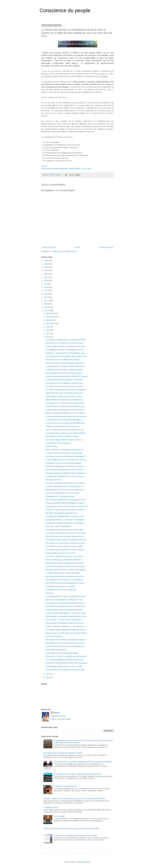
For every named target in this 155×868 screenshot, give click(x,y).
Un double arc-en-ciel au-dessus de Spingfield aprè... (66, 423)
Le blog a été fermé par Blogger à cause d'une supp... (66, 613)
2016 (46, 294)
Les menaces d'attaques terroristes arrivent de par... (65, 660)
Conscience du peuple (65, 10)
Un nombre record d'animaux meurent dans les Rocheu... (67, 663)
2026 (46, 261)
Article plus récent (49, 247)
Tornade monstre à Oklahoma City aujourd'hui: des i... (66, 406)
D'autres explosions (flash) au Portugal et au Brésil (65, 503)
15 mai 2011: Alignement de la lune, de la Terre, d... (65, 556)
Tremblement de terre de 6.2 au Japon (60, 586)
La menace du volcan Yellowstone (58, 443)
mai (48, 337)
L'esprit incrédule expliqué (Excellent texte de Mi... (65, 610)
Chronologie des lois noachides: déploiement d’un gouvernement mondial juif (83, 762)
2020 (46, 281)
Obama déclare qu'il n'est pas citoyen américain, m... (66, 490)
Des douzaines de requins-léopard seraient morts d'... (66, 603)
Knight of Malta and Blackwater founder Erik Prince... (66, 410)
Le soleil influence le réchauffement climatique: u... (65, 420)
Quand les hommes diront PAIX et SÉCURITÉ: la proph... (67, 376)
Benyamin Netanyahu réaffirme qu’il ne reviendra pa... (66, 413)
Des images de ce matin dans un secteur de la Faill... (66, 543)
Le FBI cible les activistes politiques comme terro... (65, 380)
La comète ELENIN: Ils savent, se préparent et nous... (66, 596)
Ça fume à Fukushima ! (54, 636)
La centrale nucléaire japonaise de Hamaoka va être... (66, 630)
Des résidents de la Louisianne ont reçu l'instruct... (65, 580)
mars (48, 677)
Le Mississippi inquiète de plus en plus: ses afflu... (64, 666)
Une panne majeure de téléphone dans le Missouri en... (67, 473)
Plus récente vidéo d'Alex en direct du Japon (62, 493)
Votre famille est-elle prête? (56, 650)
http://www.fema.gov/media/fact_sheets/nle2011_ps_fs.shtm (66, 168)
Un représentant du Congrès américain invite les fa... (66, 366)
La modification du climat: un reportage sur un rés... (65, 350)
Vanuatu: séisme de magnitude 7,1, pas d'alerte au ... (66, 626)
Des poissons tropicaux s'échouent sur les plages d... (66, 523)
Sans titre (49, 593)
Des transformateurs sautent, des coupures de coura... (66, 540)
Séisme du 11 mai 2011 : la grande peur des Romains (66, 656)
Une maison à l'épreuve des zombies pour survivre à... (66, 483)
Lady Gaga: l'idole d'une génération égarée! (62, 653)
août (48, 327)
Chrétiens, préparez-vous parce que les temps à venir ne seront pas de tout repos (74, 799)
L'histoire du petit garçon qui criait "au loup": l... (63, 426)
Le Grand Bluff (59, 816)
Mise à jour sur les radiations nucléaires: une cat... (65, 600)
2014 (46, 301)
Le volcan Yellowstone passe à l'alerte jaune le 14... (65, 486)
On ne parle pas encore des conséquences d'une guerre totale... (78, 774)
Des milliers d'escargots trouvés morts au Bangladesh (66, 390)
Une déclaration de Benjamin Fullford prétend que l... (66, 623)
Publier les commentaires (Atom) (64, 251)
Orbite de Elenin (52, 446)
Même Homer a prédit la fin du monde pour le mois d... (66, 500)
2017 (46, 291)
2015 (46, 297)
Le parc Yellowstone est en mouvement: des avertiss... (66, 460)
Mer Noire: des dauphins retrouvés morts (61, 513)
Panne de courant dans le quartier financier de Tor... (65, 536)
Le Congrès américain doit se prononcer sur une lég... (66, 533)
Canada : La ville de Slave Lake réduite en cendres (65, 510)
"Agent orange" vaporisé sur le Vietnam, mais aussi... (66, 346)
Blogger (87, 862)
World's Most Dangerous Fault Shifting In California (65, 466)
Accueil (77, 247)
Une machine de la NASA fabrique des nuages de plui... (67, 356)
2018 (46, 287)
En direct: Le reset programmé (65, 786)
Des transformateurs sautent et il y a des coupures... (65, 550)
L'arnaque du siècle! (51, 807)
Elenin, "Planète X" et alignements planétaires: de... (65, 450)
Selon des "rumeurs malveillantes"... (59, 526)
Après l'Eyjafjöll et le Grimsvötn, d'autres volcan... (64, 373)
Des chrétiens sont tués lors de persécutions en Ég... (66, 643)
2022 (46, 274)
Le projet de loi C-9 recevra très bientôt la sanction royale (75, 835)
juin (48, 333)
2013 (46, 304)
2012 (46, 307)
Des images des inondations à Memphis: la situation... (66, 640)
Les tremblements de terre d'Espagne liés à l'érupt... (65, 583)
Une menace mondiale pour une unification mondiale (66, 340)
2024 (46, 267)
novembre (50, 317)
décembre (50, 313)
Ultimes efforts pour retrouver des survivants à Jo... (65, 400)
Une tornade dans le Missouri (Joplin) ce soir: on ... (65, 440)
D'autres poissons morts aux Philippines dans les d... (66, 363)
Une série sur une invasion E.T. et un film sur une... (65, 343)
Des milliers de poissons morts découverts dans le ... (66, 576)
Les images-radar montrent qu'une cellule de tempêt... (66, 433)
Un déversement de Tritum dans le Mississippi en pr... (66, 646)
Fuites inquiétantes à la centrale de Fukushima (63, 560)
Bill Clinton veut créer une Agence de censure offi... (65, 563)
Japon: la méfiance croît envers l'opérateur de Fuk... (65, 430)
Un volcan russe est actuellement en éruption (63, 360)
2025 (46, 264)
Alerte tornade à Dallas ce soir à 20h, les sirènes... (65, 396)
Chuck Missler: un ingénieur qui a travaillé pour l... (64, 620)
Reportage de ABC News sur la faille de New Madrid (65, 570)
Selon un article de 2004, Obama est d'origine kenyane (66, 633)
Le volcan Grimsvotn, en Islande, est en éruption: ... (65, 453)
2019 (46, 284)
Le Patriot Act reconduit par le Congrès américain (64, 370)
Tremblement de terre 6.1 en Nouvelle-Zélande (63, 463)
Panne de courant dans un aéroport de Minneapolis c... (66, 456)
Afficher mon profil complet (61, 719)
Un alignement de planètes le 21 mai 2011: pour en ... (66, 476)
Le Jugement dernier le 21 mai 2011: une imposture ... (66, 520)
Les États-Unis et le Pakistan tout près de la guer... (65, 386)
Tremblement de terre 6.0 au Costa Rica (61, 590)
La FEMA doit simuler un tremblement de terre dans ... (66, 566)
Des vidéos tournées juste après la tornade (62, 436)
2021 (46, 277)
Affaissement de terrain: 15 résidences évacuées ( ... (66, 393)
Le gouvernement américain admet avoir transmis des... (67, 416)
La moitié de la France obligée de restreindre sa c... (65, 383)
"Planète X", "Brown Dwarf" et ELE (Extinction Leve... (66, 353)
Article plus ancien (106, 247)
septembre (50, 323)
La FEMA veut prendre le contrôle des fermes (63, 573)
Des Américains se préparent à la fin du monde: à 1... (66, 470)
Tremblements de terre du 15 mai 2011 (60, 553)
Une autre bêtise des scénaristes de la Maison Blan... (66, 670)
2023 (46, 270)
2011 (46, 311)
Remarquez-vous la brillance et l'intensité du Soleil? (63, 753)
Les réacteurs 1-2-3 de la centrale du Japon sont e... (65, 403)
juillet (48, 330)
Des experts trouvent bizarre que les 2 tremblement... (66, 606)
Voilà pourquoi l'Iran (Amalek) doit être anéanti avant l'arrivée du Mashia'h (71, 829)
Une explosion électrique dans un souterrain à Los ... (66, 516)
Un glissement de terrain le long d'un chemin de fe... (65, 530)
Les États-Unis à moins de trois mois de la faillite (64, 546)
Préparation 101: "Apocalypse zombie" (60, 496)
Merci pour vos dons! (53, 480)
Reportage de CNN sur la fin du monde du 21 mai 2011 (66, 506)
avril (48, 674)
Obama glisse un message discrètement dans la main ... (67, 616)
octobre (49, 320)
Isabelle (56, 713)
